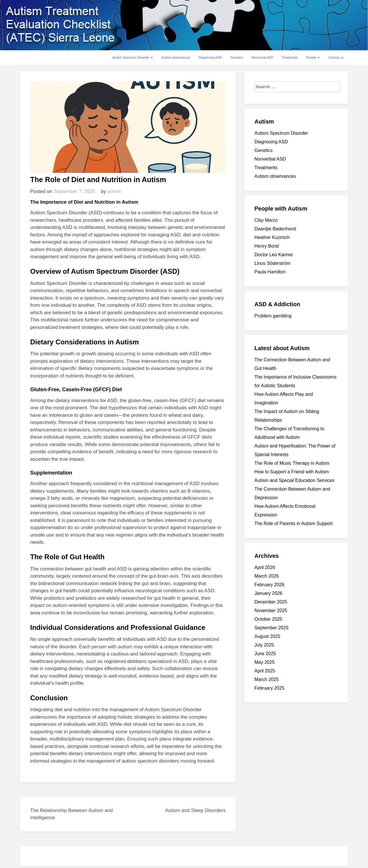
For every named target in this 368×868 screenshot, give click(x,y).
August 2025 (267, 636)
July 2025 (264, 645)
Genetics (236, 57)
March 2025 (267, 679)
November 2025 (271, 611)
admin (114, 191)
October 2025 (268, 619)
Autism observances (176, 57)
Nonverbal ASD (262, 57)
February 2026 (269, 585)
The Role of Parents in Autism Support (294, 523)
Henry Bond (267, 246)
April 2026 (265, 567)
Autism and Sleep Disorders (195, 810)
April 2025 (265, 671)
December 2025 (271, 602)
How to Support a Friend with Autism (292, 472)
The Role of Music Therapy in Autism (292, 463)
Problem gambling (273, 316)
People (313, 57)
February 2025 (269, 688)
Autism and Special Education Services (294, 480)
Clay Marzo (266, 220)
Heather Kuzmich (272, 237)
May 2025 (264, 662)
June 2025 (265, 654)
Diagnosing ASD (210, 57)
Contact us (336, 57)
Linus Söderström (272, 263)
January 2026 (268, 593)
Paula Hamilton (270, 272)
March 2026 (267, 576)
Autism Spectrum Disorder (133, 57)
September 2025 (271, 628)
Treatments (290, 57)
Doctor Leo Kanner (274, 255)
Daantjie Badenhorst (275, 229)
